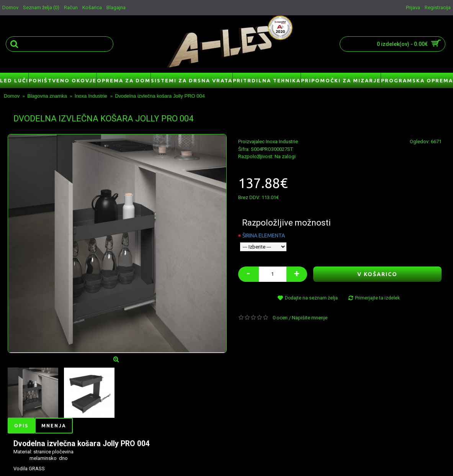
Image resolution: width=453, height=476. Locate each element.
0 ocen (280, 318)
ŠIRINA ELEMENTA (264, 236)
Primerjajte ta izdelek (377, 298)
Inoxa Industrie (282, 141)
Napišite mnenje (310, 318)
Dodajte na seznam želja (311, 298)
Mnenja (54, 426)
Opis (21, 426)
